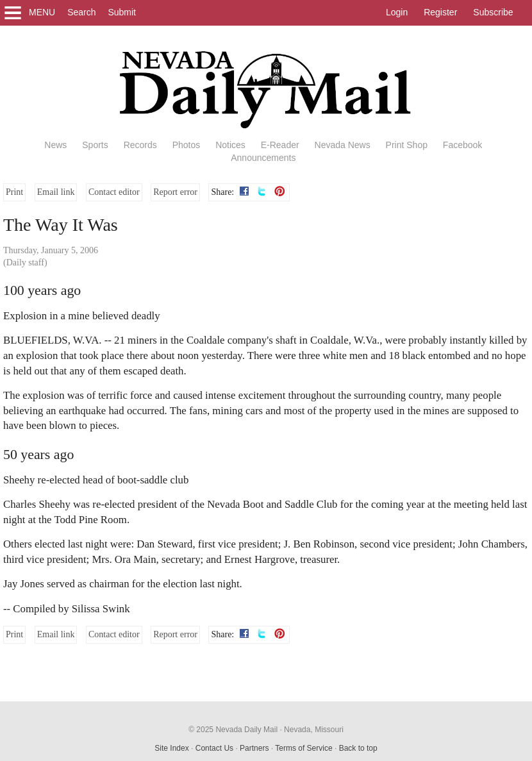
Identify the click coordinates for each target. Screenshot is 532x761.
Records (140, 145)
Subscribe (493, 12)
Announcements (263, 158)
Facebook (462, 145)
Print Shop (407, 145)
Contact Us (214, 748)
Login (397, 12)
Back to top (358, 748)
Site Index (171, 748)
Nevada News (343, 145)
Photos (187, 145)
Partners (254, 748)
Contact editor (114, 192)
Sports (95, 145)
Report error (175, 192)
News (55, 145)
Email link (56, 192)
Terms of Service (303, 748)
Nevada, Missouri (314, 730)
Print (14, 192)
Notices (230, 145)
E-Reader (280, 145)
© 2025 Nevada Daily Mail (233, 730)
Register (440, 12)
